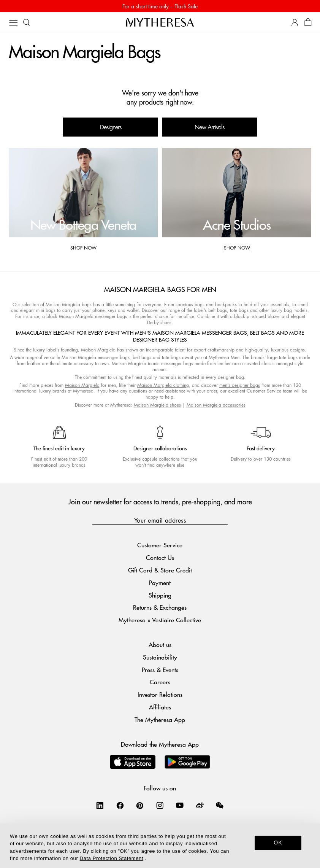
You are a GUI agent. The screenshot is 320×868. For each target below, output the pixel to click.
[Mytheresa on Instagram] (160, 805)
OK (278, 843)
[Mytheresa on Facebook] (120, 805)
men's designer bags (240, 385)
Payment (160, 583)
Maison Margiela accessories (216, 405)
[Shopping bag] (308, 23)
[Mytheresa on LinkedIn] (100, 805)
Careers (160, 682)
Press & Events (160, 670)
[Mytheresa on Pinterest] (140, 805)
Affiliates (160, 707)
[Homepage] (160, 22)
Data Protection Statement (112, 858)
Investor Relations (160, 694)
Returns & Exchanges (160, 607)
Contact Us (160, 557)
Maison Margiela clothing (163, 385)
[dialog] (160, 846)
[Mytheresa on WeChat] (220, 805)
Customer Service (160, 545)
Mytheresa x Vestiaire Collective (160, 620)
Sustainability (160, 657)
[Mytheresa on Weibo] (200, 805)
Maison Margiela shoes (157, 405)
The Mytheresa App (160, 719)
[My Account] (295, 23)
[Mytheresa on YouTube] (180, 805)
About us (160, 645)
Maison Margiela (82, 385)
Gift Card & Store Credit (160, 570)
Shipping (160, 595)
